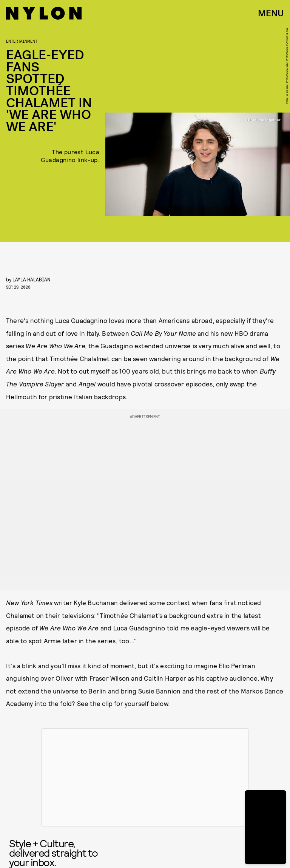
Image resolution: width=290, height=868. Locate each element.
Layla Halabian (32, 279)
